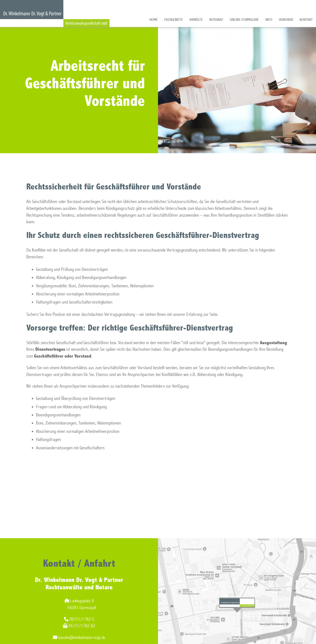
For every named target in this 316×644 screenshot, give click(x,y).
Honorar (286, 20)
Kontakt (306, 20)
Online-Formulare (244, 20)
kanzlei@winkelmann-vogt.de (79, 638)
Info (269, 20)
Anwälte (196, 20)
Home (154, 20)
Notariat (216, 20)
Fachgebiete (174, 20)
